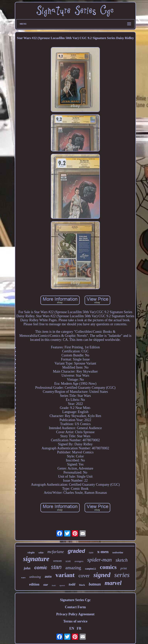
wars (23, 577)
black (82, 585)
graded (76, 551)
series (122, 575)
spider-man (100, 560)
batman (95, 584)
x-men (103, 552)
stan (56, 567)
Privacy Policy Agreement (75, 614)
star (46, 585)
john (27, 568)
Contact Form (75, 607)
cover (84, 576)
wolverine (118, 553)
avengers (79, 561)
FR (79, 628)
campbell (91, 569)
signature (36, 559)
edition (34, 584)
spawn (62, 585)
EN (72, 628)
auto (48, 576)
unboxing (35, 577)
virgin (31, 552)
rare (91, 552)
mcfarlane (56, 552)
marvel (113, 583)
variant (65, 575)
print (124, 568)
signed (102, 575)
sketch (122, 560)
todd (72, 584)
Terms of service (75, 621)
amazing (73, 568)
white (41, 553)
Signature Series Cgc (75, 600)
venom (57, 561)
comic (41, 568)
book (54, 585)
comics (108, 567)
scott (68, 561)
